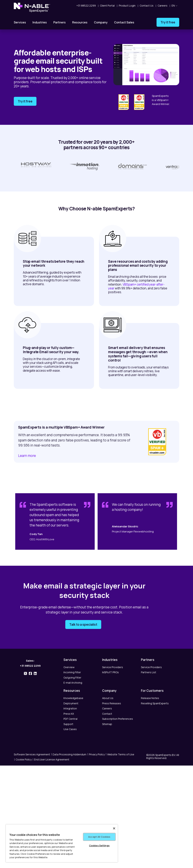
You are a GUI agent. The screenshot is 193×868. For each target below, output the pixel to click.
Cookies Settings (99, 845)
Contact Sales (124, 22)
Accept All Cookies (99, 837)
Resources (80, 22)
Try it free (168, 22)
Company (101, 22)
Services (20, 22)
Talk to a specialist (83, 625)
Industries (40, 22)
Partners (59, 22)
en (175, 6)
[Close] (114, 828)
